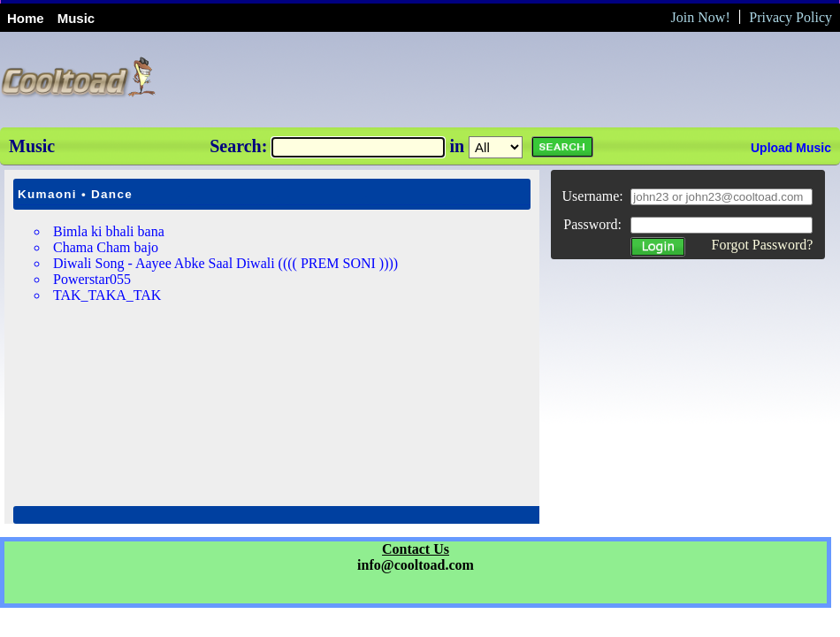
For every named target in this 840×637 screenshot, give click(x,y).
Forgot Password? (762, 245)
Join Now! (701, 17)
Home (26, 18)
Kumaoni (47, 194)
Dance (112, 194)
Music (76, 18)
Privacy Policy (790, 17)
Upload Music (791, 148)
